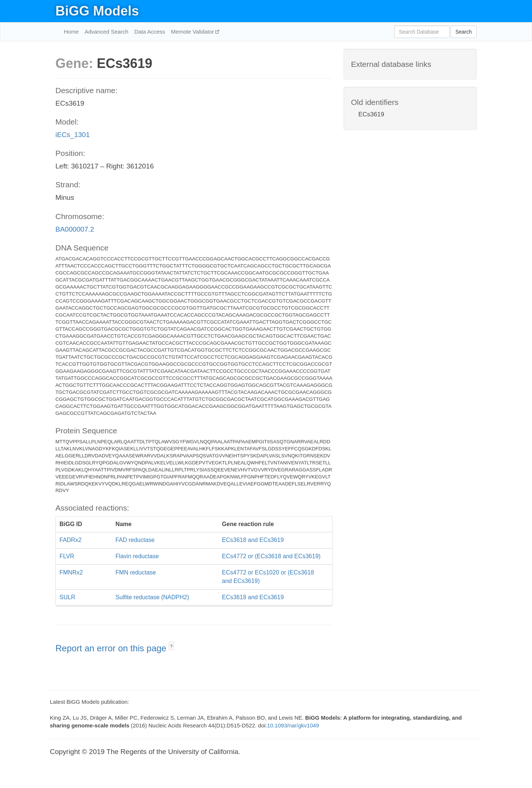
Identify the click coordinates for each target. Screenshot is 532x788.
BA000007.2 (75, 229)
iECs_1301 (73, 135)
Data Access (149, 32)
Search (464, 32)
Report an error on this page (112, 648)
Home (71, 32)
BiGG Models (97, 11)
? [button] (171, 647)
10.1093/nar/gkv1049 (293, 725)
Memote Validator (193, 32)
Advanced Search (106, 32)
